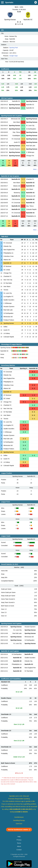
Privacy (19, 840)
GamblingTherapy (19, 820)
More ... (36, 169)
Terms (19, 843)
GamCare (19, 824)
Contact (19, 850)
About (19, 846)
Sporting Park (14, 48)
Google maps (13, 56)
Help (19, 837)
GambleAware (19, 817)
